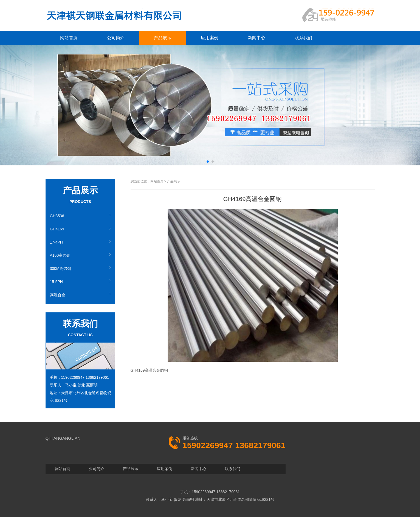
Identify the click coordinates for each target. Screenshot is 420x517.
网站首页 (69, 38)
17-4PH (56, 242)
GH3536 (57, 216)
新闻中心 (256, 38)
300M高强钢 (60, 269)
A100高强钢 (60, 255)
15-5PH (56, 282)
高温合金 (58, 295)
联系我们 (303, 38)
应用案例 (210, 38)
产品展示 (163, 38)
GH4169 (57, 229)
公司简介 (116, 38)
